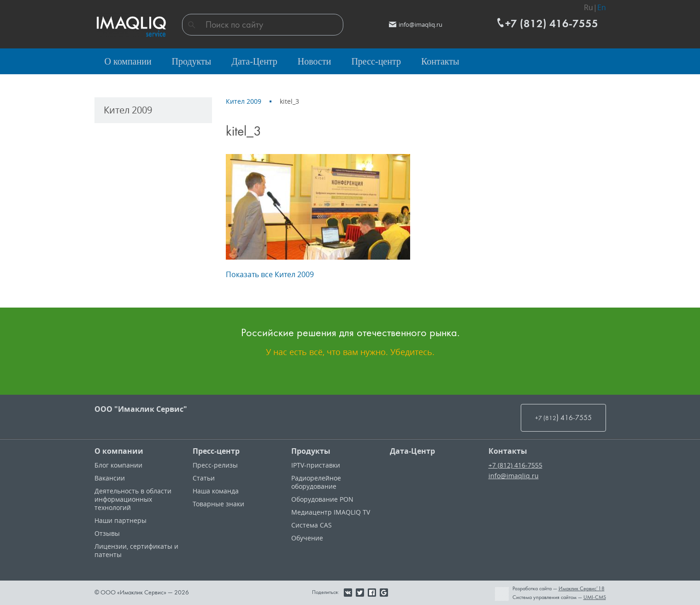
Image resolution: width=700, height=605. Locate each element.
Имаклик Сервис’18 (582, 588)
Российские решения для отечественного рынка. (350, 332)
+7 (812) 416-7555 (515, 465)
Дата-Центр (412, 451)
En (602, 7)
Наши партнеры (121, 520)
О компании (119, 451)
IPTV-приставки (316, 465)
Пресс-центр (216, 451)
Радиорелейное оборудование (316, 482)
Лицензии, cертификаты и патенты (136, 550)
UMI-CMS (595, 597)
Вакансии (110, 478)
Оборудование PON (322, 499)
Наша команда (216, 491)
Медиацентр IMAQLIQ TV (331, 512)
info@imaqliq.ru (514, 476)
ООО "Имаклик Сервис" (141, 409)
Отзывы (107, 533)
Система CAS (312, 525)
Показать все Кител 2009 (270, 274)
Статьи (204, 478)
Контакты (508, 451)
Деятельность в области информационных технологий (133, 499)
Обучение (307, 538)
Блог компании (118, 465)
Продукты (311, 451)
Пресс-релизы (215, 465)
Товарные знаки (218, 504)
